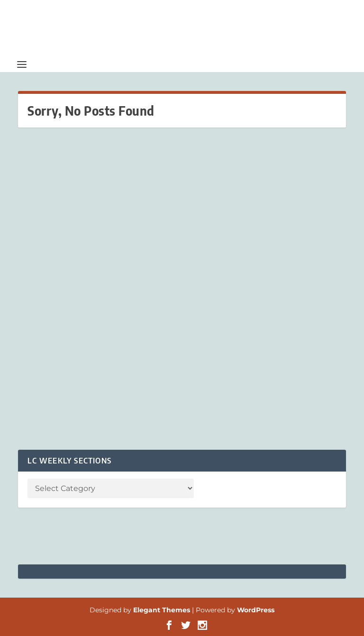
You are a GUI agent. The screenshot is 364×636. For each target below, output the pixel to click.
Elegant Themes (162, 610)
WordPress (256, 610)
